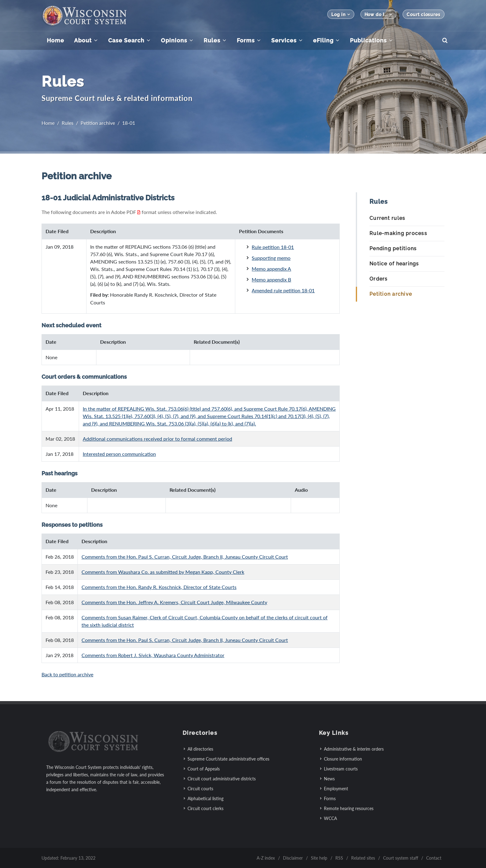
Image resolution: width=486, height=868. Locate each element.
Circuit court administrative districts (222, 779)
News (329, 779)
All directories (200, 749)
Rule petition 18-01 (273, 247)
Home (48, 123)
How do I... (379, 14)
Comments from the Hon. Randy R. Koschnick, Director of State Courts (159, 587)
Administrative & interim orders (354, 749)
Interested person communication (119, 454)
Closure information (343, 759)
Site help (319, 858)
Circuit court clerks (205, 808)
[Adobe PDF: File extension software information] (139, 212)
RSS (339, 858)
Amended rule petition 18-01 (283, 290)
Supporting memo (271, 258)
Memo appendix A (271, 269)
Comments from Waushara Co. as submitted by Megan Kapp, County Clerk (163, 572)
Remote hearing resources (349, 808)
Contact (434, 858)
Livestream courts (341, 769)
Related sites (363, 858)
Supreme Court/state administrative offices (228, 759)
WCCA (330, 818)
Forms (330, 798)
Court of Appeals (204, 769)
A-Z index (266, 858)
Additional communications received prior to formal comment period (157, 439)
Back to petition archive (67, 674)
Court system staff (401, 858)
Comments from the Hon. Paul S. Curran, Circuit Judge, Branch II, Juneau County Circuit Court (185, 557)
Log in (341, 14)
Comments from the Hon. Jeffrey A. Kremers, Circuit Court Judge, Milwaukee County (174, 602)
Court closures (424, 15)
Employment (336, 789)
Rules (68, 123)
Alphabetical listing (205, 798)
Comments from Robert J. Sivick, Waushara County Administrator (153, 655)
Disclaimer (293, 858)
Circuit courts (200, 789)
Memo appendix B (271, 279)
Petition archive (98, 123)
